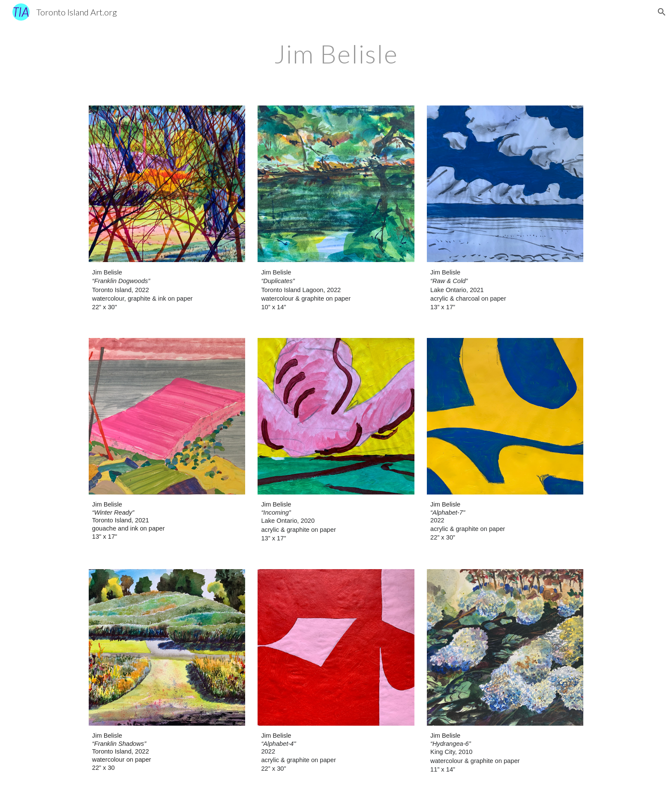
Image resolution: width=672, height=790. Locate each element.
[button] (662, 12)
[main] (336, 54)
